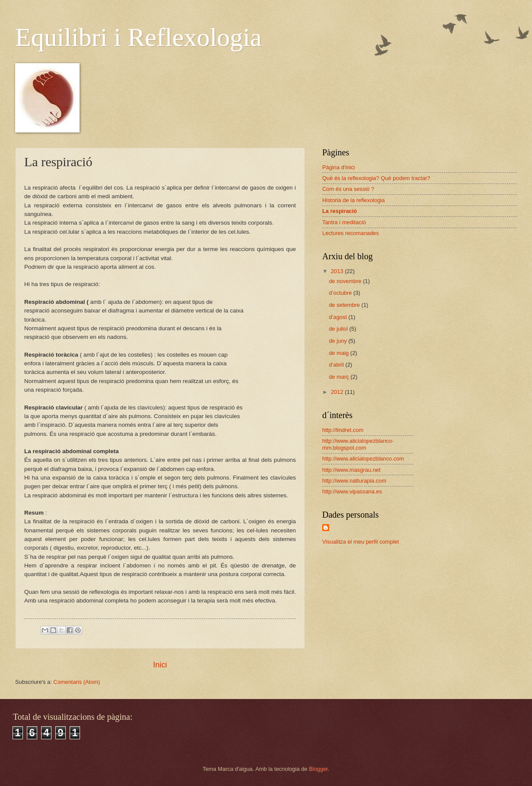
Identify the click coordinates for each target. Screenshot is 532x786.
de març (340, 377)
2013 (338, 271)
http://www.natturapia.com (354, 481)
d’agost (338, 317)
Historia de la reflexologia (354, 200)
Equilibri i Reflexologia (138, 37)
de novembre (346, 281)
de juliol (339, 329)
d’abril (337, 365)
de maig (339, 353)
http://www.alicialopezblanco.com (363, 459)
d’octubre (341, 293)
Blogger (318, 769)
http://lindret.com (343, 430)
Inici (160, 665)
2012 (338, 392)
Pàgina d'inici (338, 167)
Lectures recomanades (351, 233)
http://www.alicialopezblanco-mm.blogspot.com (358, 444)
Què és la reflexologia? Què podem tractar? (376, 178)
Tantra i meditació (344, 222)
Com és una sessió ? (348, 189)
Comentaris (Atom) (77, 682)
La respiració (340, 211)
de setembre (345, 305)
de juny (338, 341)
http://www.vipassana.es (352, 491)
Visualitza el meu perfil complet (361, 542)
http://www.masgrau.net (351, 470)
